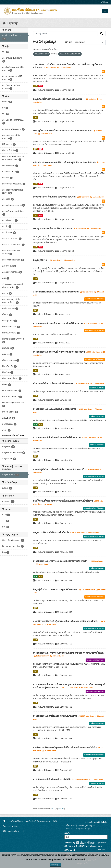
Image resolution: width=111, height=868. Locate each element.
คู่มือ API (61, 809)
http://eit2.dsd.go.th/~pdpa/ (79, 829)
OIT (103, 72)
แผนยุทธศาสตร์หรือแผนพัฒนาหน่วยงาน (53, 228)
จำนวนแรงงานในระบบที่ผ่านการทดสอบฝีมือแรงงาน (58, 323)
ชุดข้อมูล (14, 23)
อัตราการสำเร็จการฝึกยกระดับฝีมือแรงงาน (54, 384)
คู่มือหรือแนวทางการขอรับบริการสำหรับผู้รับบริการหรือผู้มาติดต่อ (65, 162)
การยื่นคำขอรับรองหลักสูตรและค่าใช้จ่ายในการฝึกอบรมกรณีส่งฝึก (65, 748)
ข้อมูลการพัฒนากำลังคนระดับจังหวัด (51, 532)
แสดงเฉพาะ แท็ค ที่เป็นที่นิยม (14, 436)
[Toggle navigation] (105, 11)
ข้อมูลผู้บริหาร (40, 260)
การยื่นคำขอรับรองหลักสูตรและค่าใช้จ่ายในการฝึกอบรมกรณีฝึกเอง (66, 621)
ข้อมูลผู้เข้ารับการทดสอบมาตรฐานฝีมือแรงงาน (56, 590)
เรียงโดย (68, 42)
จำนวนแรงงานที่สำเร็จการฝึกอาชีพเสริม (52, 779)
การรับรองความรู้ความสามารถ (95, 660)
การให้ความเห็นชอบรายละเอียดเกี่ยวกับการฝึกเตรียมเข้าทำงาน (63, 501)
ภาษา (67, 833)
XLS (35, 425)
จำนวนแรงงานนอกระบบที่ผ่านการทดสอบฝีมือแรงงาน (59, 352)
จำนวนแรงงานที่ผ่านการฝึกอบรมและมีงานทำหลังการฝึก (60, 561)
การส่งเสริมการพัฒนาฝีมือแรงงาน (94, 476)
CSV (35, 86)
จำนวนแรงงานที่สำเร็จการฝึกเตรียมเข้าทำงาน (55, 716)
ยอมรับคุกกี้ (55, 865)
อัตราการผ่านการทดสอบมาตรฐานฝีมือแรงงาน (56, 292)
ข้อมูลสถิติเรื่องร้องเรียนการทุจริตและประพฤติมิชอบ (58, 99)
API (53, 809)
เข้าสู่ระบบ (104, 2)
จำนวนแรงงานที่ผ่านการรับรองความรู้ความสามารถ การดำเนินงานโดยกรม (69, 653)
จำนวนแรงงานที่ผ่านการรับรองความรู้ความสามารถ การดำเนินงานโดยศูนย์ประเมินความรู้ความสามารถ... (69, 686)
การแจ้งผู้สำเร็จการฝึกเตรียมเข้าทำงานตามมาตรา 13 (59, 469)
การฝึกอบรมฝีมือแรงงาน (97, 388)
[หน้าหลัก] (4, 23)
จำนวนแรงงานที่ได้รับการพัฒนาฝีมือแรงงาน (55, 409)
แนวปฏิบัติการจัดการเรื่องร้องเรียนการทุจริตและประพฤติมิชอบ (63, 131)
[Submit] (102, 34)
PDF (41, 86)
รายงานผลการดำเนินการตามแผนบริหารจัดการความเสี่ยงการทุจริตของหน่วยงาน (67, 66)
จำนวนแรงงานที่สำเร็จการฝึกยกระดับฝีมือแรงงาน (57, 438)
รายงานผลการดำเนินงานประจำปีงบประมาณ (55, 197)
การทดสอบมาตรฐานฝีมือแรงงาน (95, 299)
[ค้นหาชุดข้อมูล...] (66, 34)
